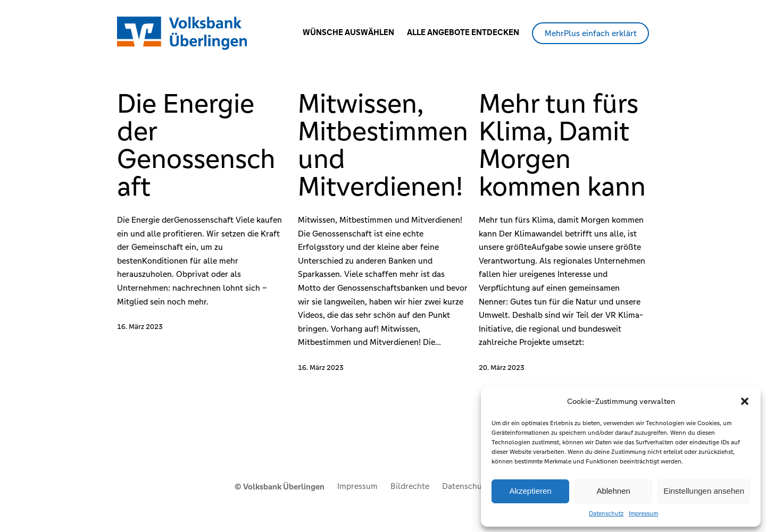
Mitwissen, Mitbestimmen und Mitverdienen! (383, 145)
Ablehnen (613, 491)
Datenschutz (606, 513)
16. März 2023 (140, 327)
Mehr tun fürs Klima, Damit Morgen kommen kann (562, 145)
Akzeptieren (530, 491)
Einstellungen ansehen (704, 491)
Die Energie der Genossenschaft (196, 145)
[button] (745, 401)
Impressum (643, 513)
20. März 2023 (502, 368)
